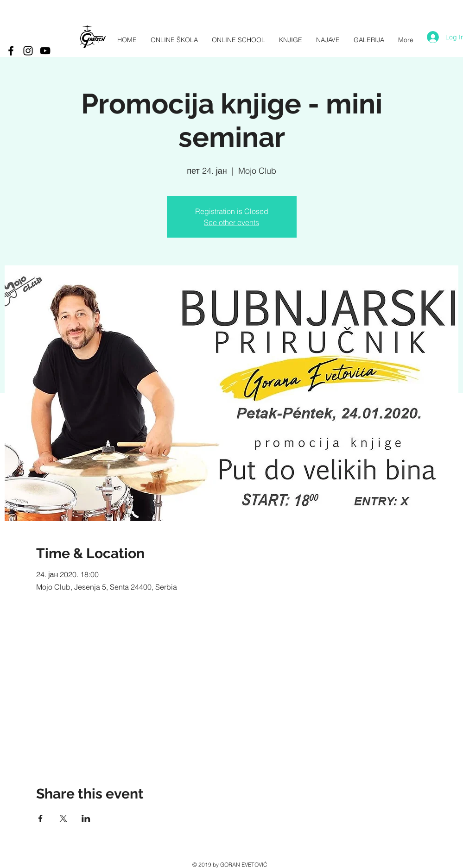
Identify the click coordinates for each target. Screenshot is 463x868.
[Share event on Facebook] (41, 818)
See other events (231, 222)
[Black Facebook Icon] (11, 51)
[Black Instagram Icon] (28, 51)
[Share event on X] (63, 818)
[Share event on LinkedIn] (86, 818)
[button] (369, 40)
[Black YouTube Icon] (45, 51)
